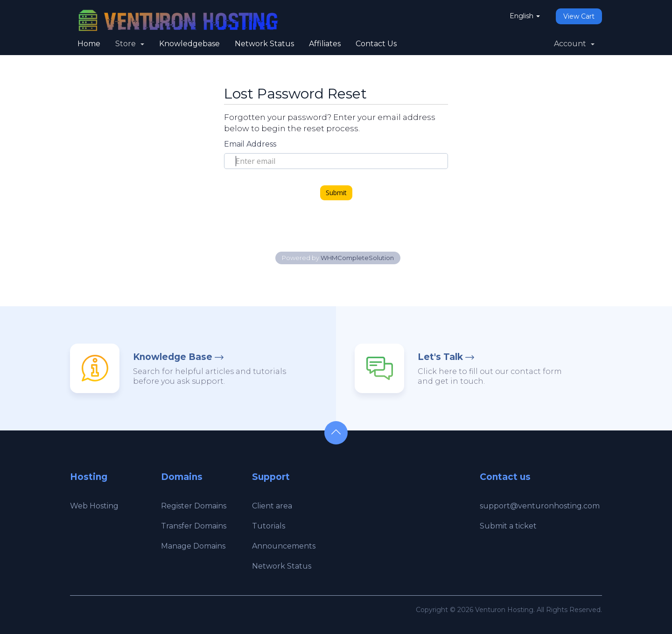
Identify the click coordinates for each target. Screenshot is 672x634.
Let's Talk (440, 357)
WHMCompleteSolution (357, 258)
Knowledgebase (189, 44)
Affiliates (325, 44)
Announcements (284, 546)
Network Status (264, 44)
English (525, 16)
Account (574, 44)
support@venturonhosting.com (540, 506)
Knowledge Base (173, 357)
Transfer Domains (194, 526)
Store (130, 44)
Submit (336, 193)
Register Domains (194, 506)
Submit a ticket (508, 526)
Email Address (250, 144)
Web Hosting (94, 506)
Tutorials (269, 526)
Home (89, 44)
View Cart (579, 16)
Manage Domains (193, 546)
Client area (272, 506)
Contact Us (376, 44)
